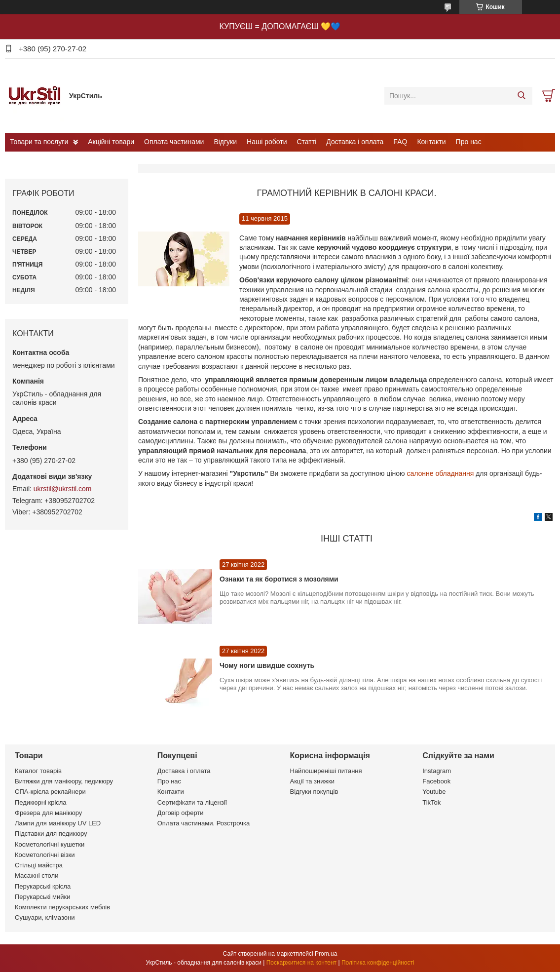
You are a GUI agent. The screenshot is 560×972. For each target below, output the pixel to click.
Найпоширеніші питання (326, 771)
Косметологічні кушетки (50, 844)
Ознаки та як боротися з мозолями (279, 579)
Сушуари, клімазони (45, 917)
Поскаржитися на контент (301, 963)
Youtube (434, 792)
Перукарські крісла (43, 886)
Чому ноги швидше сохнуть (267, 665)
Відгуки (225, 142)
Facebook (436, 781)
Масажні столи (37, 875)
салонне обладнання (440, 473)
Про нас (469, 142)
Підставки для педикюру (51, 834)
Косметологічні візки (45, 855)
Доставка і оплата (355, 142)
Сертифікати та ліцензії (192, 802)
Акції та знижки (313, 781)
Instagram (437, 771)
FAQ (400, 142)
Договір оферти (181, 813)
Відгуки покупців (314, 792)
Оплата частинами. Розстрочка (204, 823)
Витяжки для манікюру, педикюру (64, 781)
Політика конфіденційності (378, 963)
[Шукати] (521, 96)
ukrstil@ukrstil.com (63, 489)
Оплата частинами (174, 142)
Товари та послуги (39, 142)
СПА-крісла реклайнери (50, 792)
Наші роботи (267, 142)
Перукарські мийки (42, 897)
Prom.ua (326, 954)
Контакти (431, 142)
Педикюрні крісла (41, 802)
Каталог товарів (38, 771)
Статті (307, 142)
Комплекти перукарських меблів (62, 907)
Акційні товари (111, 142)
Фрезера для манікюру (48, 813)
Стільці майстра (39, 865)
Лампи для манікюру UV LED (58, 823)
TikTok (431, 802)
